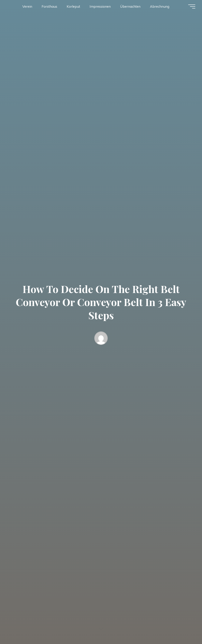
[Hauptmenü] (192, 7)
